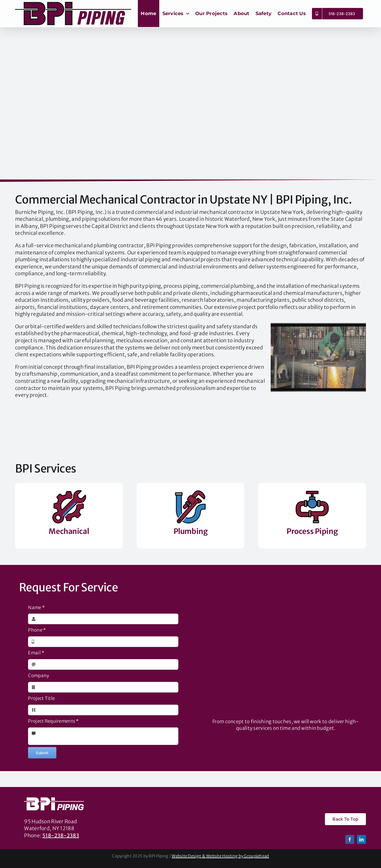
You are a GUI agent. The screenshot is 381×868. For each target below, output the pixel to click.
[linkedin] (361, 839)
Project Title (41, 698)
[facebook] (350, 839)
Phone (37, 630)
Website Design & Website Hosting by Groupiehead (220, 856)
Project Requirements (53, 721)
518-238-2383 (61, 835)
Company (38, 676)
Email (36, 653)
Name (36, 608)
